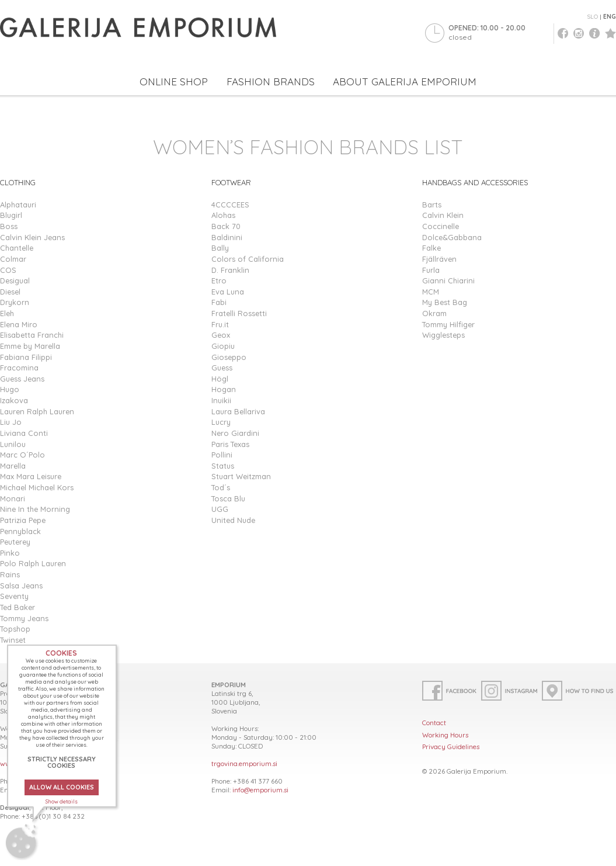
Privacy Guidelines (451, 747)
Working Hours (445, 735)
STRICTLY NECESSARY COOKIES (62, 762)
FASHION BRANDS (271, 82)
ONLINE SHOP (174, 82)
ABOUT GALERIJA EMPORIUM (405, 82)
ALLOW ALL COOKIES (62, 787)
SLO (593, 17)
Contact (434, 723)
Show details (62, 801)
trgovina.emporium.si (244, 763)
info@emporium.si (260, 790)
